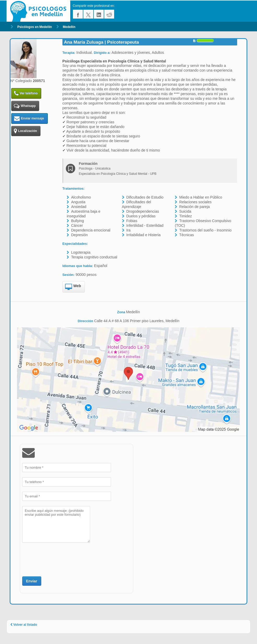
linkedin (99, 14)
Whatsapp (25, 106)
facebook (78, 14)
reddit (109, 14)
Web (73, 287)
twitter (88, 14)
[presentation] (62, 559)
